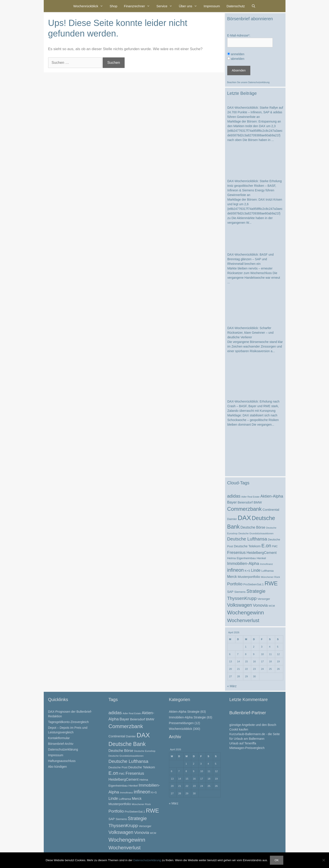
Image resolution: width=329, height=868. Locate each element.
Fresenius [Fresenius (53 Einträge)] (236, 552)
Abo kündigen (58, 767)
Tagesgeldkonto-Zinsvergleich (68, 722)
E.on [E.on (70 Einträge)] (266, 546)
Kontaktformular (59, 738)
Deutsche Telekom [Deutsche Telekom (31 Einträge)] (247, 546)
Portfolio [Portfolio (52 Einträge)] (235, 584)
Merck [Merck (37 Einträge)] (232, 577)
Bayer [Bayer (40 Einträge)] (232, 502)
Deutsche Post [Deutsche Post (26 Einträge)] (118, 767)
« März (232, 686)
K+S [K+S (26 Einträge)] (247, 571)
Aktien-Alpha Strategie (184, 712)
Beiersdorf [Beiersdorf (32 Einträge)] (245, 502)
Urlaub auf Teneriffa (243, 743)
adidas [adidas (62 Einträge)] (234, 496)
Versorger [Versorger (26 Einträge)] (264, 599)
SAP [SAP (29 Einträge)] (230, 592)
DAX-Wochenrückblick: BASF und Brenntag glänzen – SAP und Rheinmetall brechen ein (251, 259)
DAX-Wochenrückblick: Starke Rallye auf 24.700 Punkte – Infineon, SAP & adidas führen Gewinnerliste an (255, 112)
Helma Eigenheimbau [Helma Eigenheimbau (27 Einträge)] (242, 558)
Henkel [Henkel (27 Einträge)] (261, 558)
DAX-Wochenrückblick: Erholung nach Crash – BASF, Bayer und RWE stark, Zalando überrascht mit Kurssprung (254, 406)
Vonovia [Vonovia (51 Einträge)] (260, 605)
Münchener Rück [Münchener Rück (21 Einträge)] (270, 577)
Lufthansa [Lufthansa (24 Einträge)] (267, 571)
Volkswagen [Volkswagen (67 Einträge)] (240, 605)
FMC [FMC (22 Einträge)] (275, 546)
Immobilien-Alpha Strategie (187, 717)
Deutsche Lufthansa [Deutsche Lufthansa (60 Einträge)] (247, 539)
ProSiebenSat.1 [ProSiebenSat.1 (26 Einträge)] (254, 584)
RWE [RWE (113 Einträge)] (271, 583)
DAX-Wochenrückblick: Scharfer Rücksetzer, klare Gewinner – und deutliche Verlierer (251, 333)
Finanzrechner (139, 6)
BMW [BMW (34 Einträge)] (258, 502)
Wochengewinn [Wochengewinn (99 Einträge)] (246, 613)
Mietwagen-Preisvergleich (247, 748)
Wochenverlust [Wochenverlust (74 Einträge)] (243, 620)
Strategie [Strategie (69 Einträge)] (256, 591)
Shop (114, 6)
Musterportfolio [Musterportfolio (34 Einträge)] (249, 577)
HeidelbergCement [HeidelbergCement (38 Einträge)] (262, 553)
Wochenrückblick (90, 6)
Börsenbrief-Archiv (61, 744)
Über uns (190, 6)
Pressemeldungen (181, 723)
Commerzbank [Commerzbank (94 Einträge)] (244, 509)
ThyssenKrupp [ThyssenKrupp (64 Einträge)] (242, 598)
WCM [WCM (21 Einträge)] (272, 606)
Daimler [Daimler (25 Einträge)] (232, 519)
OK (277, 860)
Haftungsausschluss (62, 761)
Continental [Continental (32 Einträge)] (271, 510)
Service (166, 6)
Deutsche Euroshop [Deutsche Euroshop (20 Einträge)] (145, 751)
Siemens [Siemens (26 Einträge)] (240, 592)
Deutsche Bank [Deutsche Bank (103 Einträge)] (127, 744)
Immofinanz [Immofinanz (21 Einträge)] (266, 564)
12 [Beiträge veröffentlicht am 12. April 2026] (278, 654)
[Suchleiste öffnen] (254, 6)
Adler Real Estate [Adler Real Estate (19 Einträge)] (250, 497)
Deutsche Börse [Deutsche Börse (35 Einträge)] (253, 527)
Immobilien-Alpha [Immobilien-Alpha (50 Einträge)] (243, 563)
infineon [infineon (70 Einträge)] (236, 570)
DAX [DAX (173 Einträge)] (244, 518)
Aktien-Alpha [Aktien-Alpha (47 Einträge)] (272, 496)
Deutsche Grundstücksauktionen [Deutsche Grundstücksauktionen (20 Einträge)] (256, 533)
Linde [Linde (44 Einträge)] (256, 570)
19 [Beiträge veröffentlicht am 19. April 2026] (278, 661)
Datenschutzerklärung (259, 82)
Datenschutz (236, 6)
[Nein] (324, 860)
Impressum (212, 6)
